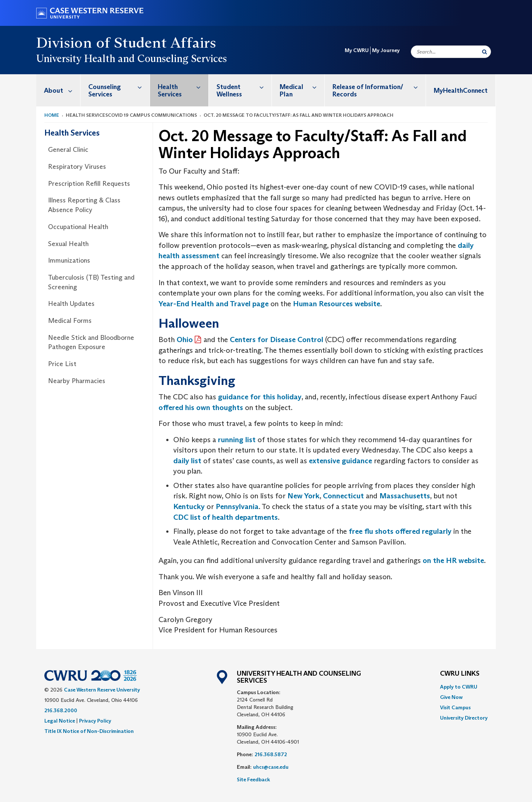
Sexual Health (68, 244)
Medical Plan (302, 87)
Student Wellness (244, 87)
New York (303, 496)
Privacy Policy (95, 721)
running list (237, 440)
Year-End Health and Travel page (214, 304)
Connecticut (343, 496)
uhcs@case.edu (271, 767)
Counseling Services (119, 87)
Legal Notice (60, 721)
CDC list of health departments (226, 517)
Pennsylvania (237, 506)
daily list (187, 461)
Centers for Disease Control (277, 339)
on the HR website (453, 560)
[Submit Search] (485, 52)
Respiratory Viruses (77, 167)
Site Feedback (253, 779)
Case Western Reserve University (102, 690)
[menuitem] (58, 90)
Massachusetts (405, 496)
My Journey (386, 50)
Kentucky (189, 506)
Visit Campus (455, 707)
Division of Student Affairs (126, 42)
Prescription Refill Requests (89, 184)
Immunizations (69, 260)
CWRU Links (460, 674)
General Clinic (68, 150)
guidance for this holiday (260, 397)
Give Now (451, 697)
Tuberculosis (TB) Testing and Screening (91, 282)
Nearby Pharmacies (77, 381)
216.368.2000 (61, 710)
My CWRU (357, 50)
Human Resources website (337, 304)
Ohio (185, 339)
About (62, 90)
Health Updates (71, 304)
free (356, 531)
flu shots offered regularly (407, 531)
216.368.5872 (271, 754)
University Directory (464, 718)
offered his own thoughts (201, 407)
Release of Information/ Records (379, 87)
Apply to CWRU (459, 687)
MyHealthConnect (461, 91)
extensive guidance (340, 461)
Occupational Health (78, 227)
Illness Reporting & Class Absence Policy (84, 205)
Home (52, 115)
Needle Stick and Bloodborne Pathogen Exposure (91, 342)
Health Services (183, 87)
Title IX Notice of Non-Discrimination (89, 731)
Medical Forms (70, 321)
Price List (62, 364)
